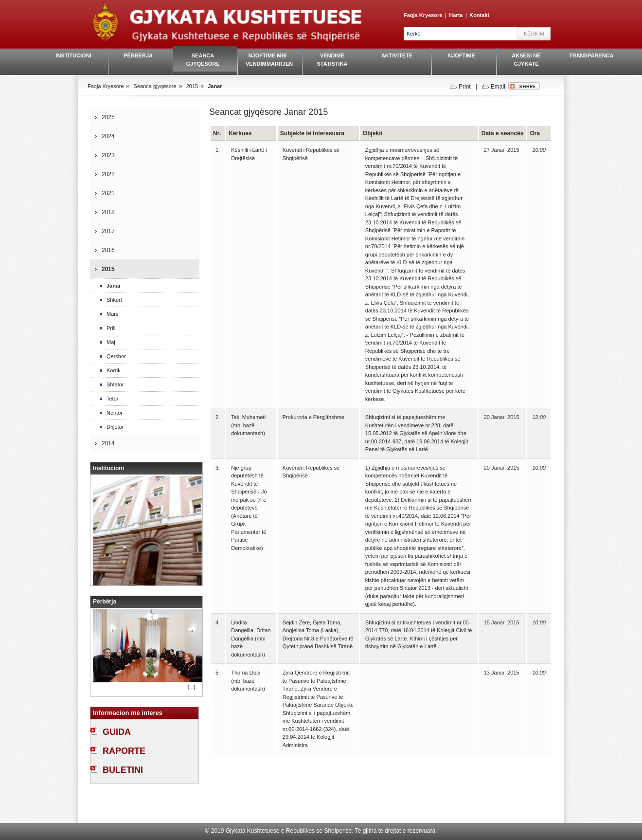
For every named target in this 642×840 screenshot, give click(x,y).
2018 (108, 212)
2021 (108, 193)
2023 (108, 155)
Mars (112, 314)
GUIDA (117, 732)
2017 (108, 231)
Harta (456, 15)
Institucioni (73, 55)
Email (498, 87)
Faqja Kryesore (423, 15)
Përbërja (138, 55)
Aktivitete (397, 55)
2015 (192, 86)
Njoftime (462, 55)
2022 (108, 174)
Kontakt (479, 15)
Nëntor (115, 413)
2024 (108, 136)
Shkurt (114, 300)
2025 (108, 117)
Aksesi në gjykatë (526, 60)
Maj (111, 342)
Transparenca (591, 55)
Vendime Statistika (332, 60)
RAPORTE (124, 751)
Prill (111, 328)
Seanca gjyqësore (203, 60)
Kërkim (534, 34)
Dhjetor (115, 427)
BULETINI (123, 770)
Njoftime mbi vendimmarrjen (267, 60)
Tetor (112, 399)
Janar (215, 86)
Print (465, 87)
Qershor (116, 356)
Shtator (115, 384)
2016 (108, 250)
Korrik (114, 370)
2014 (108, 443)
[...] (191, 687)
